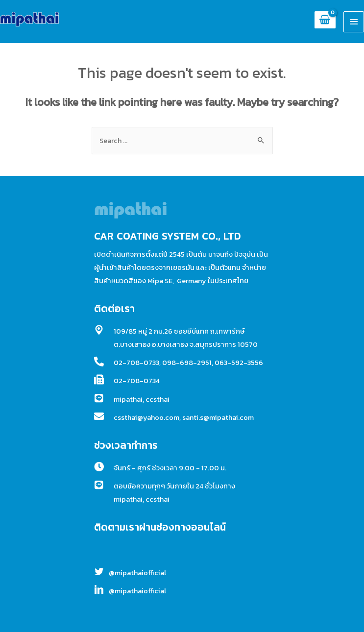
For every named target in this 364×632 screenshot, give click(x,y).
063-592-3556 (239, 363)
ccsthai (158, 399)
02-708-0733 (136, 363)
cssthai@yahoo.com (146, 417)
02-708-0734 (137, 381)
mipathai (128, 399)
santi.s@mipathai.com (218, 417)
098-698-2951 (187, 363)
